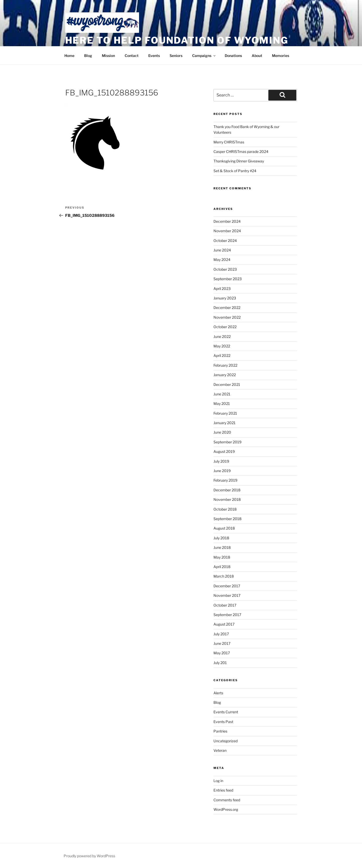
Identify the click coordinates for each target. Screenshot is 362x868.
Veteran (220, 750)
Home (69, 56)
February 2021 (225, 413)
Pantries (220, 731)
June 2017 (222, 643)
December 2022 (227, 308)
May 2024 (222, 260)
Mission (108, 56)
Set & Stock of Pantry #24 (235, 171)
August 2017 (224, 624)
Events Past (223, 722)
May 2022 (222, 346)
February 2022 (225, 365)
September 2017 (227, 615)
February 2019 (225, 480)
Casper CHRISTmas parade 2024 (241, 152)
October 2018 (225, 509)
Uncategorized (226, 741)
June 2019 (222, 471)
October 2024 (225, 241)
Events (154, 56)
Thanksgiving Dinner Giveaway (239, 161)
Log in (218, 781)
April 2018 (222, 567)
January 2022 (225, 375)
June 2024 (222, 250)
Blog (88, 56)
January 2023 (225, 298)
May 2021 (222, 403)
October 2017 (225, 605)
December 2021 (227, 384)
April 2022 (222, 355)
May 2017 (222, 653)
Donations (233, 56)
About (257, 56)
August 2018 (224, 528)
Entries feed (223, 790)
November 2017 (227, 595)
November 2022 (227, 317)
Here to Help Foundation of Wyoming (177, 40)
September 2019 (227, 442)
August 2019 (224, 451)
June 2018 (222, 547)
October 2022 (225, 327)
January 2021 (224, 423)
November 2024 (227, 231)
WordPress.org (226, 809)
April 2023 (222, 289)
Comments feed (227, 800)
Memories (281, 56)
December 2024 (227, 221)
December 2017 (227, 586)
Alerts (218, 693)
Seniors (176, 56)
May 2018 (222, 557)
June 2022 (222, 337)
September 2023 (228, 279)
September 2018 (227, 519)
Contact (132, 56)
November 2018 (227, 499)
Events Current (226, 712)
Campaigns (204, 56)
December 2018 (227, 490)
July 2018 (221, 538)
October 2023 (225, 269)
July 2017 (221, 634)
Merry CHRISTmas (229, 142)
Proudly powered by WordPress (89, 856)
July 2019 (221, 461)
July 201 (220, 663)
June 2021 (222, 394)
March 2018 (224, 576)
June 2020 (222, 432)
